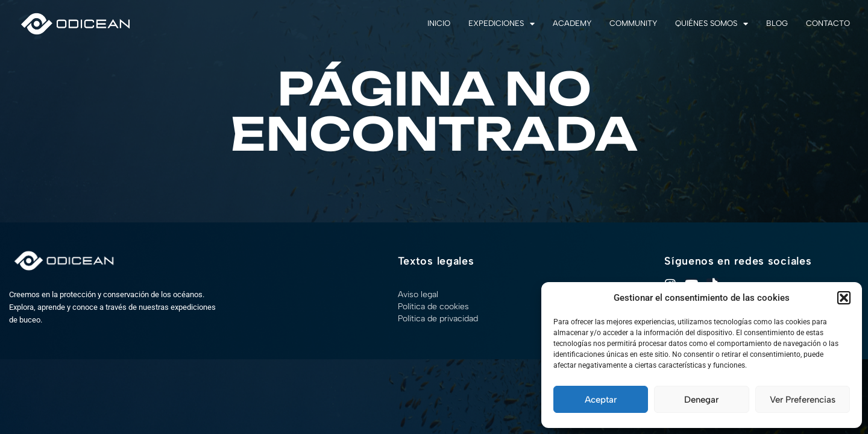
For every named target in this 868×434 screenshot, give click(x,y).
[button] (844, 298)
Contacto (828, 23)
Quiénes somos (712, 24)
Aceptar (601, 400)
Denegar (701, 400)
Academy (572, 23)
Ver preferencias (803, 400)
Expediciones (502, 24)
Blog (777, 23)
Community (633, 23)
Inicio (439, 23)
